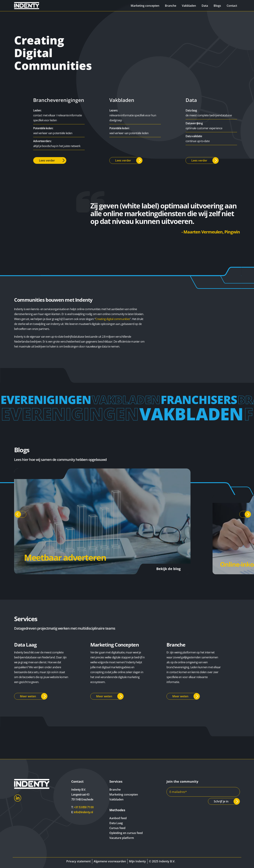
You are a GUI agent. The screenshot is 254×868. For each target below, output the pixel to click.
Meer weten (28, 696)
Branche (171, 6)
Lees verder (47, 160)
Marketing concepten (145, 6)
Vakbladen (189, 6)
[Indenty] (32, 6)
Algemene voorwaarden (110, 861)
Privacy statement (78, 861)
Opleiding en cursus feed (126, 833)
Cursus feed (117, 828)
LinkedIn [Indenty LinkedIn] (18, 798)
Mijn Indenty (137, 861)
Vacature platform (122, 838)
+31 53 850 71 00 (84, 807)
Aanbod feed (118, 818)
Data (205, 6)
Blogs (217, 6)
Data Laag (116, 823)
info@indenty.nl (83, 812)
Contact (232, 6)
